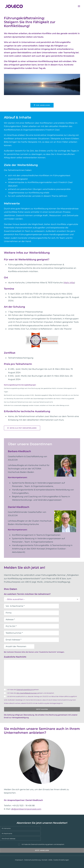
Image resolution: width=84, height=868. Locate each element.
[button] (79, 6)
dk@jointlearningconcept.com (26, 809)
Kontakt (45, 860)
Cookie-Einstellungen (61, 860)
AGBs (50, 860)
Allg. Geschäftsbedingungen (27, 693)
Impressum (19, 860)
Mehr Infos (69, 283)
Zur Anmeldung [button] (42, 105)
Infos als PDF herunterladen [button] (22, 428)
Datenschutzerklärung (25, 690)
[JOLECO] (14, 6)
